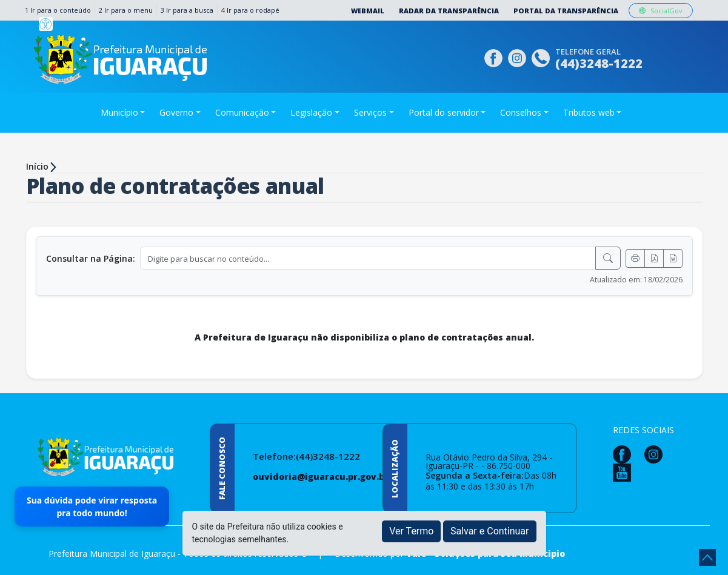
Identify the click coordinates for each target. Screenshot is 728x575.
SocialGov (661, 11)
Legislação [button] (311, 112)
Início (37, 166)
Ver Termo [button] (411, 531)
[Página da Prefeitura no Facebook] (495, 57)
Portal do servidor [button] (444, 112)
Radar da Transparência (449, 11)
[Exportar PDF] (654, 258)
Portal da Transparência (566, 11)
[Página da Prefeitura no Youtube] (625, 472)
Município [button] (119, 112)
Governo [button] (176, 112)
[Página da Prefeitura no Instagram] (519, 57)
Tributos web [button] (589, 112)
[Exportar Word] (673, 258)
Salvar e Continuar (490, 531)
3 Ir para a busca (187, 10)
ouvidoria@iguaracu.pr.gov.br (321, 477)
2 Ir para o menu (126, 10)
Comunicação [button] (242, 112)
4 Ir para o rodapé (250, 10)
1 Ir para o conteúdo (58, 10)
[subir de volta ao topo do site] (707, 557)
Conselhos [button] (521, 112)
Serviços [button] (370, 112)
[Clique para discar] (542, 57)
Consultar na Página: (91, 258)
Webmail (368, 11)
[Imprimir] (635, 258)
